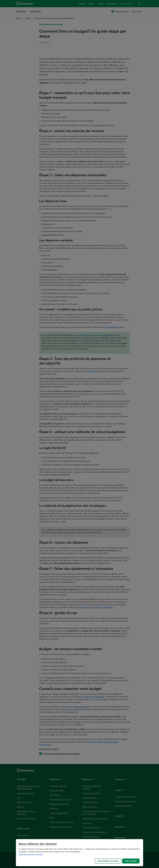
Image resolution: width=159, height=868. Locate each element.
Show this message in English (31, 854)
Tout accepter (131, 861)
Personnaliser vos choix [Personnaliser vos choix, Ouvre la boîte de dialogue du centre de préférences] (108, 861)
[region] (79, 853)
